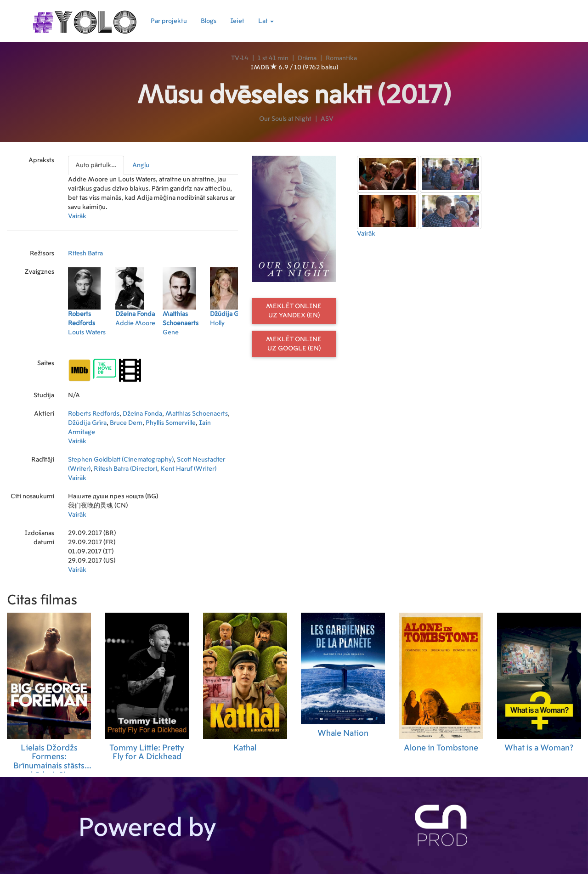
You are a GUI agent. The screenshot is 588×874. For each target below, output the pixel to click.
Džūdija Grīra (87, 423)
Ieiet (237, 21)
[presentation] (96, 165)
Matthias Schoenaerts (197, 414)
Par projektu (169, 21)
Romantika (341, 58)
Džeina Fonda (142, 414)
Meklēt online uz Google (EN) (294, 344)
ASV (327, 119)
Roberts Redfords (94, 414)
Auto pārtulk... (96, 165)
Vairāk (77, 216)
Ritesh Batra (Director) (125, 469)
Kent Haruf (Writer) (188, 469)
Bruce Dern (126, 423)
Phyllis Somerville (171, 423)
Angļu (141, 165)
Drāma (307, 58)
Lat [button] (266, 21)
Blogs (209, 21)
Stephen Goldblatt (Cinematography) (121, 460)
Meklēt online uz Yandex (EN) (294, 311)
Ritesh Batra (85, 254)
